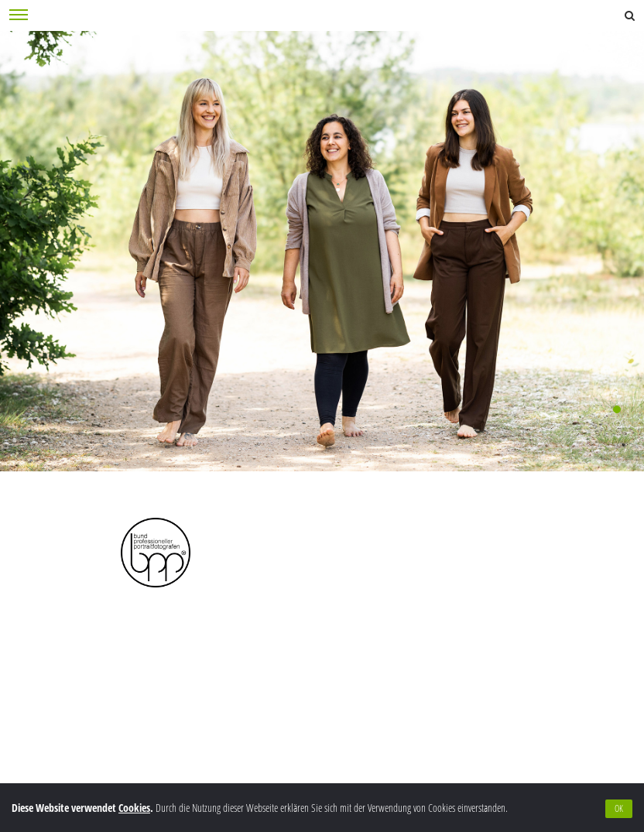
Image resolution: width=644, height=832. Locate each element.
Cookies (134, 808)
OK (619, 808)
